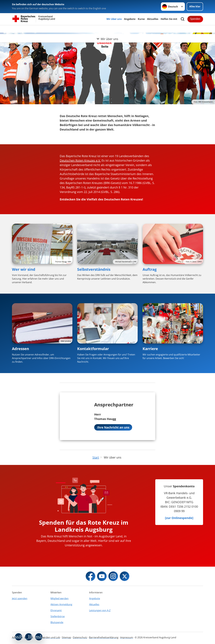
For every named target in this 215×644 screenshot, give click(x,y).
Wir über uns (114, 19)
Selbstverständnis (94, 269)
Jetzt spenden (20, 598)
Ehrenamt (56, 610)
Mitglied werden (59, 598)
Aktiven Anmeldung (61, 604)
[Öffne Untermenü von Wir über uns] (107, 29)
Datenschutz (80, 637)
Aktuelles (153, 19)
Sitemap (66, 637)
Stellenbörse (58, 616)
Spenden (195, 19)
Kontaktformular (93, 349)
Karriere (150, 349)
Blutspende (57, 622)
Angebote (130, 19)
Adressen (20, 349)
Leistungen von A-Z (100, 610)
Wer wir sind (24, 269)
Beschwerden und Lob (47, 637)
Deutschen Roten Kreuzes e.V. (80, 160)
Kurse (141, 19)
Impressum (127, 637)
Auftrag (150, 269)
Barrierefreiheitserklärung (104, 637)
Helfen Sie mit (169, 19)
